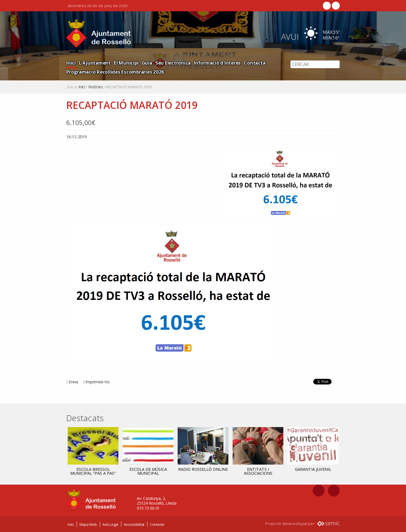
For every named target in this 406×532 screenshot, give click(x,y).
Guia (147, 63)
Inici (71, 63)
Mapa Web (88, 524)
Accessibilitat (134, 524)
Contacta (255, 63)
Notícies (96, 87)
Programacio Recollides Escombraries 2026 (115, 72)
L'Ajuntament (95, 63)
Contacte (157, 524)
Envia (73, 382)
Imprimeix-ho (97, 382)
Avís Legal (110, 524)
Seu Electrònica (173, 63)
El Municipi (126, 63)
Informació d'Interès (217, 63)
